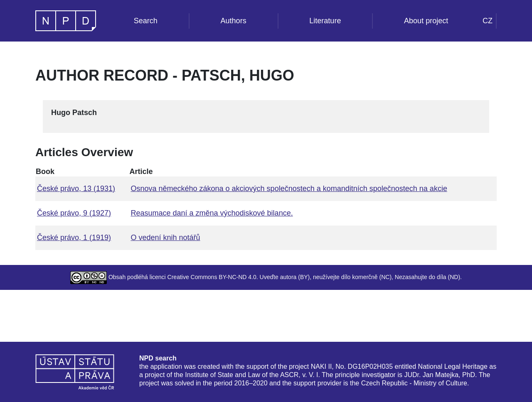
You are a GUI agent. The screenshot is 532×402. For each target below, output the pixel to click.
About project (426, 21)
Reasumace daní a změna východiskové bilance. (212, 213)
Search (146, 21)
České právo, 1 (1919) (74, 238)
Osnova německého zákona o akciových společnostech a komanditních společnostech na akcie (289, 189)
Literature (325, 21)
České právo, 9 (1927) (74, 213)
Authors (234, 21)
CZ (488, 21)
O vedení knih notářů (165, 238)
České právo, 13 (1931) (76, 189)
